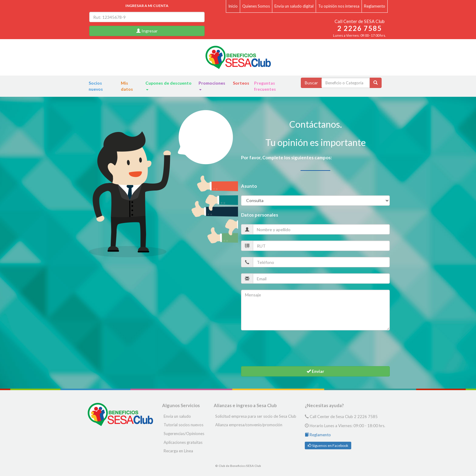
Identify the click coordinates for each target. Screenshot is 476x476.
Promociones (212, 85)
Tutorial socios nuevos (184, 425)
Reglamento (375, 6)
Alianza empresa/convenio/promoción (249, 425)
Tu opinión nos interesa (339, 6)
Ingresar (147, 31)
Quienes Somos (256, 6)
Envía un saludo (177, 416)
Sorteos (241, 83)
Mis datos (127, 86)
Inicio (233, 6)
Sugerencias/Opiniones (184, 434)
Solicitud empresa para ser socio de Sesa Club (256, 416)
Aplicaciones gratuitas (183, 442)
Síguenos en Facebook (328, 446)
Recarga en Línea (178, 451)
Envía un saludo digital (294, 6)
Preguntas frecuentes (265, 86)
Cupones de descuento (168, 85)
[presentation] (287, 348)
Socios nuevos (96, 86)
